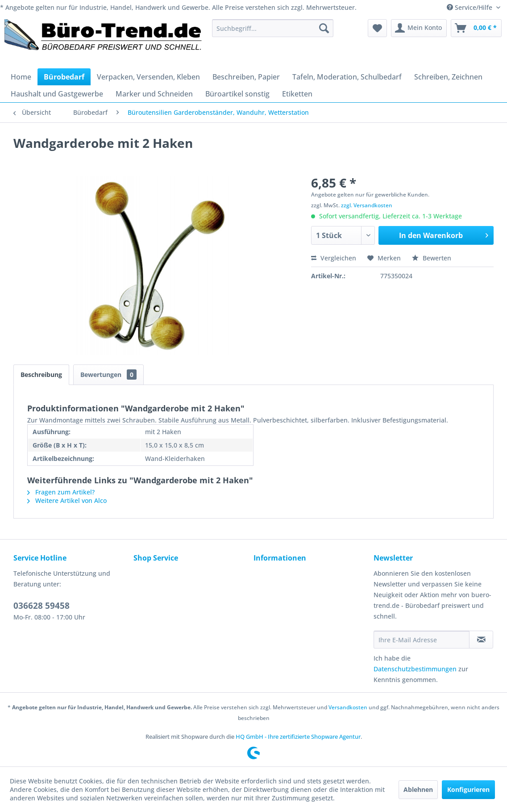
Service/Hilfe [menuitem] (470, 7)
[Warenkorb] (476, 28)
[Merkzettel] (377, 28)
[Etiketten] (297, 94)
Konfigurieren (468, 789)
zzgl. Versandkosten (367, 205)
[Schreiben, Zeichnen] (448, 77)
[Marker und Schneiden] (154, 94)
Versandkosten (348, 707)
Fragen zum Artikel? (61, 492)
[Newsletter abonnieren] (481, 640)
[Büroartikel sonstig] (237, 94)
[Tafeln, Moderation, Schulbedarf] (347, 77)
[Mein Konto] (419, 28)
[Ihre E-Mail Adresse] (422, 640)
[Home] (21, 77)
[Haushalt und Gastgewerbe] (57, 94)
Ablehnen (418, 789)
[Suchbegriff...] (273, 28)
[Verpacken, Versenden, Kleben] (148, 77)
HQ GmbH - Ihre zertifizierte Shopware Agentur (298, 737)
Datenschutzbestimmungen (415, 669)
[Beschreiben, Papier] (246, 77)
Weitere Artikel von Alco (67, 500)
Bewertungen (108, 375)
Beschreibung (41, 375)
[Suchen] (324, 28)
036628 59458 (42, 606)
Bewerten (432, 258)
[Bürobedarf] (64, 77)
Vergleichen (334, 258)
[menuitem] (273, 28)
